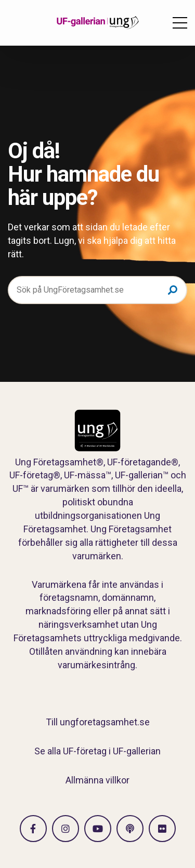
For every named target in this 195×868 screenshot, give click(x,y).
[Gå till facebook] (33, 829)
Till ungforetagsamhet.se (98, 722)
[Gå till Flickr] (162, 829)
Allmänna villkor (97, 780)
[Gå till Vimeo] (98, 829)
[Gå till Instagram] (66, 829)
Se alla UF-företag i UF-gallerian (97, 751)
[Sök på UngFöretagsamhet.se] (97, 290)
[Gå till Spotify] (130, 829)
